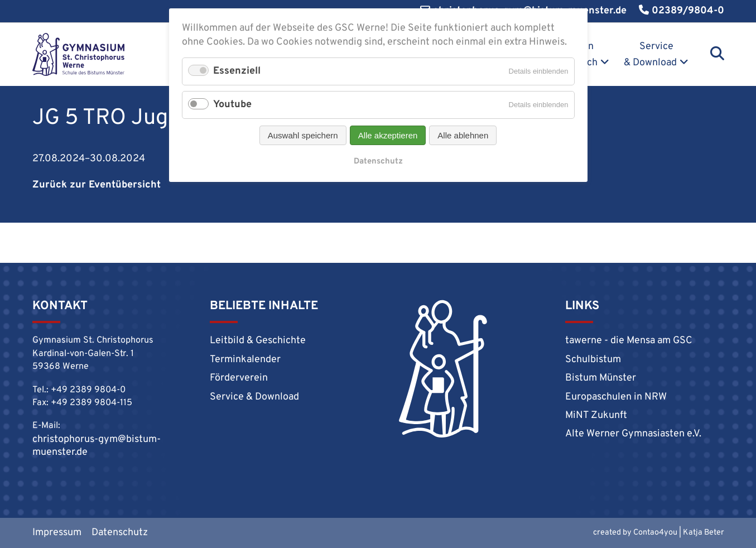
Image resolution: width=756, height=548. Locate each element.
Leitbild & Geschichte (258, 341)
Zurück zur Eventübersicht (97, 185)
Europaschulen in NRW (616, 397)
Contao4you (655, 533)
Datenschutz (120, 533)
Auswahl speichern (303, 135)
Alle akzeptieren (388, 135)
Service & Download (650, 55)
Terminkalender (245, 360)
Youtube (232, 105)
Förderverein (239, 378)
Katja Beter (704, 533)
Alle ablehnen (463, 135)
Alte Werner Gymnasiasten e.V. (633, 434)
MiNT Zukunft (596, 415)
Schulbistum (593, 360)
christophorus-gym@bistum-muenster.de (97, 446)
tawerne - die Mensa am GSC (629, 341)
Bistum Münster (601, 378)
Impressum (57, 533)
